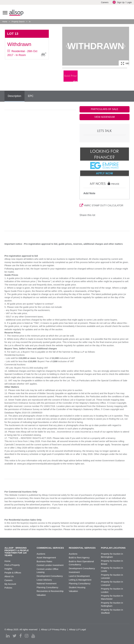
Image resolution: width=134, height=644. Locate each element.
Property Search (18, 22)
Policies (8, 588)
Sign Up (118, 2)
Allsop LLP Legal (77, 629)
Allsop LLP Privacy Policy (53, 629)
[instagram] (27, 636)
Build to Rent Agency (79, 557)
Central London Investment (50, 565)
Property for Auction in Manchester (112, 597)
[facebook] (21, 636)
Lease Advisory (44, 580)
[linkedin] (8, 636)
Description (14, 96)
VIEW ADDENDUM (105, 117)
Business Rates (44, 561)
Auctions (41, 554)
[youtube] (33, 636)
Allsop (16, 13)
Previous (67, 46)
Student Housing (77, 587)
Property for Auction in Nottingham (112, 604)
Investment (74, 572)
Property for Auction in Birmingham (112, 555)
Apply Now (104, 173)
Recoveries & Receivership (50, 591)
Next (124, 46)
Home (5, 22)
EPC (31, 96)
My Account (10, 584)
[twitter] (14, 636)
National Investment (47, 583)
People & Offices (13, 573)
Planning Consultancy (48, 587)
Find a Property (12, 565)
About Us (9, 576)
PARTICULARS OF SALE (105, 109)
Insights (8, 569)
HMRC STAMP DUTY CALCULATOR (101, 205)
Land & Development (79, 576)
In (30, 22)
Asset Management (46, 557)
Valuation (41, 595)
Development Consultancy (50, 576)
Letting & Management (80, 580)
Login (129, 2)
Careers (105, 2)
